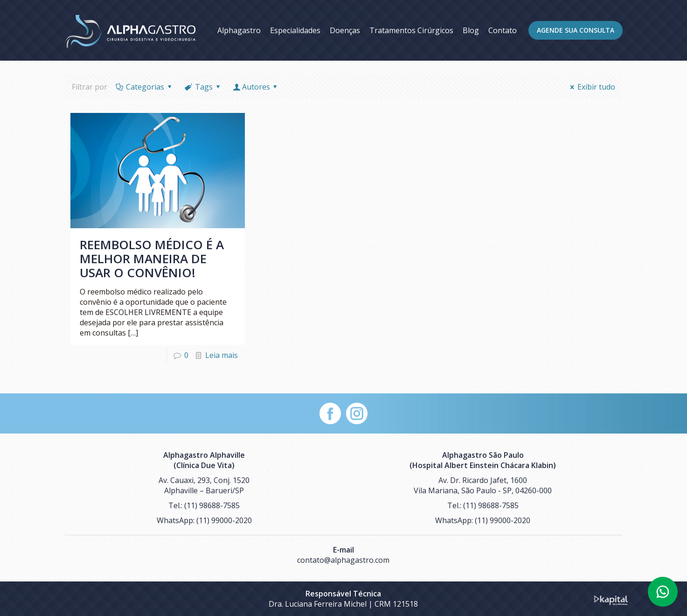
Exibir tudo (591, 87)
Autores (256, 87)
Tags (203, 87)
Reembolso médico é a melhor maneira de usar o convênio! (152, 259)
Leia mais (222, 355)
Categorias (145, 87)
